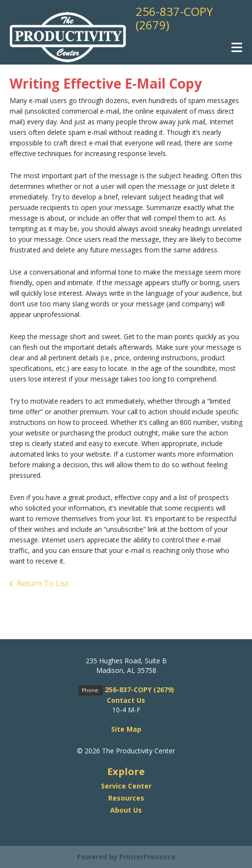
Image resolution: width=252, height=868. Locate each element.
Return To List (43, 583)
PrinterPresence (147, 857)
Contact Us (126, 700)
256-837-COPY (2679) (174, 18)
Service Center (126, 786)
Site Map (126, 729)
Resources (126, 798)
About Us (126, 810)
